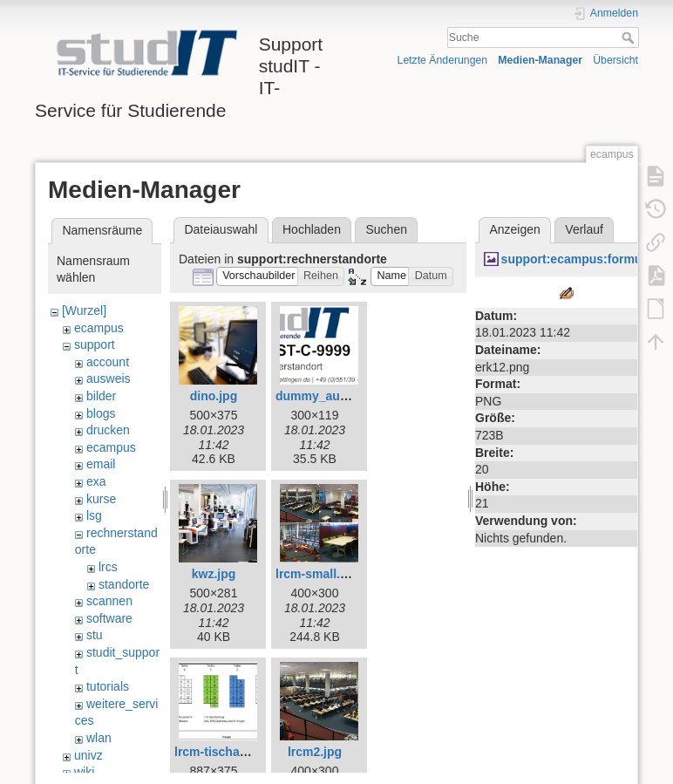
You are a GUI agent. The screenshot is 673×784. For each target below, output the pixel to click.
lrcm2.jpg (315, 752)
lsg (94, 515)
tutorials (108, 686)
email (101, 464)
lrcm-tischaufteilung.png (245, 752)
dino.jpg (214, 396)
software (109, 618)
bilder (101, 396)
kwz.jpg (214, 574)
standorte (124, 584)
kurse (101, 499)
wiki (84, 772)
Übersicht (615, 60)
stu (95, 635)
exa (96, 481)
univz (88, 755)
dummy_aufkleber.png (340, 396)
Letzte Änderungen (443, 60)
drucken (108, 430)
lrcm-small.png (319, 574)
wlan (99, 738)
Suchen (387, 229)
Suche (630, 37)
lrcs (108, 567)
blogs (101, 413)
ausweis (109, 378)
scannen (109, 601)
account (108, 362)
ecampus (99, 328)
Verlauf (584, 229)
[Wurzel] (84, 310)
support (95, 344)
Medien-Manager (540, 60)
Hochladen (312, 229)
